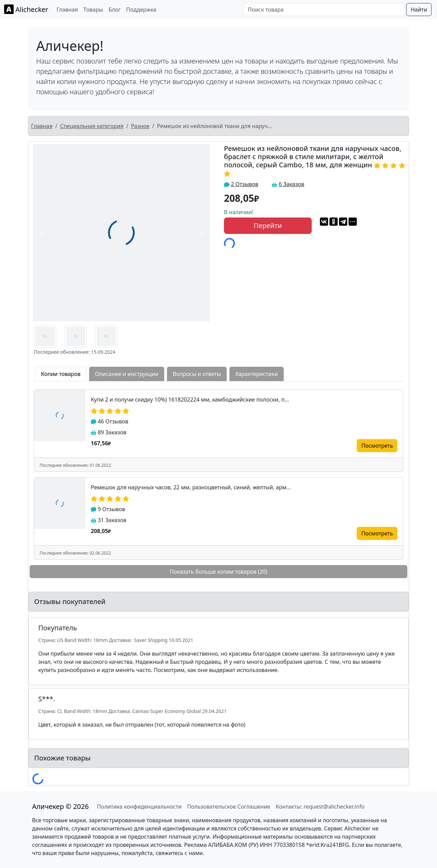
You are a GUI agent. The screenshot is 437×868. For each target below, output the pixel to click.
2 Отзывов (244, 184)
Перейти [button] (268, 226)
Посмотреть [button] (377, 446)
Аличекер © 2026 (60, 806)
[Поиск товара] (324, 10)
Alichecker (26, 9)
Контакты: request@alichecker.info (320, 807)
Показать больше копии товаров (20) (218, 572)
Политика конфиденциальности (139, 807)
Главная (67, 10)
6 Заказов (291, 184)
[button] (42, 233)
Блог (115, 10)
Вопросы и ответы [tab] (197, 374)
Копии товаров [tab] (61, 374)
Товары (93, 10)
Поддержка (141, 10)
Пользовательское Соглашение (229, 807)
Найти (419, 10)
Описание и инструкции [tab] (127, 374)
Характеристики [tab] (257, 374)
